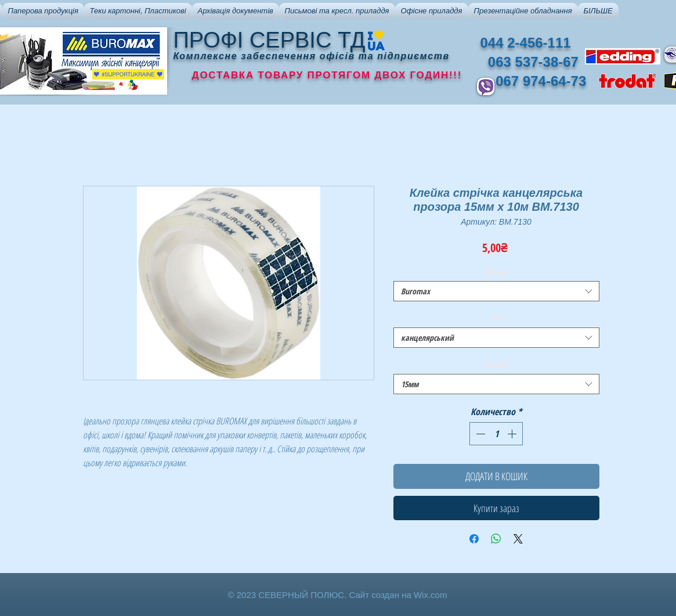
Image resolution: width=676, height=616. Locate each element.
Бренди (496, 271)
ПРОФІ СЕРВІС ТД (270, 40)
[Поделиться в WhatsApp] (496, 539)
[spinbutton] (496, 434)
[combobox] (496, 291)
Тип (496, 318)
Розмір (496, 364)
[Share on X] (518, 539)
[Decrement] (479, 434)
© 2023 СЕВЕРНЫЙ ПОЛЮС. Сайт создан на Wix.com (338, 595)
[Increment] (513, 434)
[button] (43, 11)
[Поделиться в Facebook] (474, 539)
